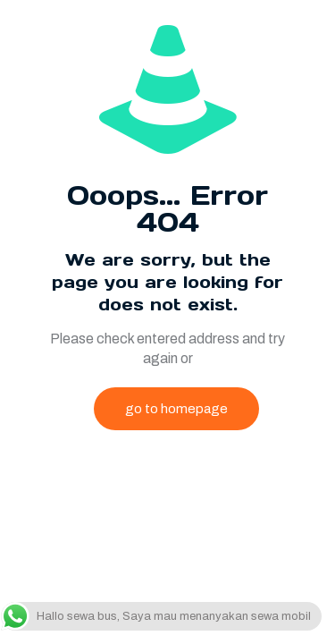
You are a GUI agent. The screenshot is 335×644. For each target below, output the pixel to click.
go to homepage (176, 409)
